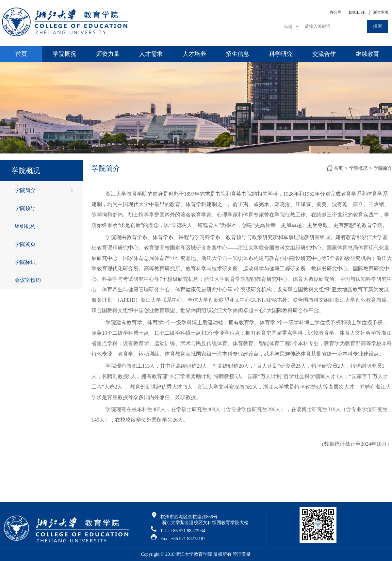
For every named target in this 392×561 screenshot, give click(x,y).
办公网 (335, 12)
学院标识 (25, 262)
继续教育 (367, 54)
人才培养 (194, 54)
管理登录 (242, 554)
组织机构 (25, 226)
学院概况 (64, 54)
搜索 (378, 26)
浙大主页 (381, 12)
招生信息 (237, 54)
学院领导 (25, 208)
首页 (21, 54)
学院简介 (25, 190)
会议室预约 (28, 280)
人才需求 (151, 54)
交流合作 (324, 54)
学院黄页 (25, 244)
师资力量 (108, 54)
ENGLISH (357, 12)
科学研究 (281, 54)
